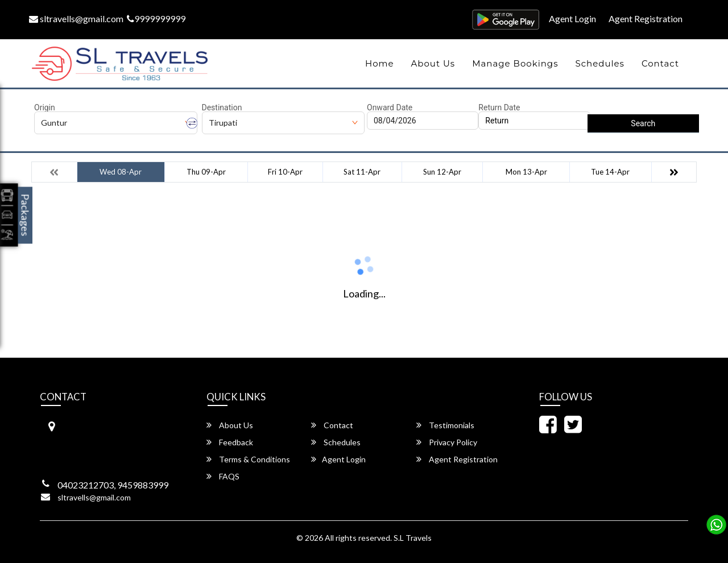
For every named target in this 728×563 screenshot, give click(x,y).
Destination (222, 107)
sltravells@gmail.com (76, 18)
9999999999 (156, 18)
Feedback (230, 442)
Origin (45, 107)
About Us (433, 63)
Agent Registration (646, 18)
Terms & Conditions (248, 459)
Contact (660, 63)
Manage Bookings (515, 63)
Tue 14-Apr (610, 172)
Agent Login (572, 18)
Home (380, 63)
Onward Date (390, 107)
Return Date (499, 107)
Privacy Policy (447, 442)
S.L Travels (413, 538)
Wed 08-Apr (121, 172)
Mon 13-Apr (526, 172)
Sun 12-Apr (442, 172)
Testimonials (445, 425)
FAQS (223, 476)
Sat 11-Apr (362, 172)
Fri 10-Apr (285, 172)
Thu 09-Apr (206, 172)
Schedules (599, 63)
